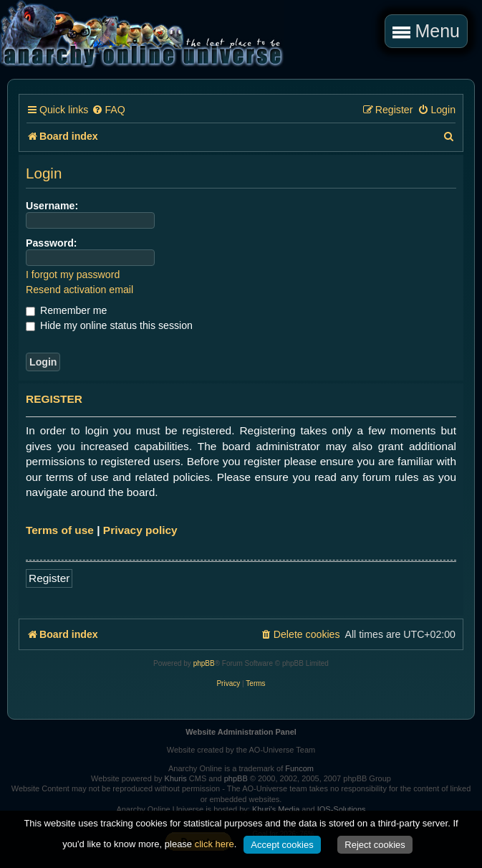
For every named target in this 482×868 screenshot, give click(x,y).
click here (215, 844)
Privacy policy (140, 530)
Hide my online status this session (109, 325)
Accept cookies (282, 845)
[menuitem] (108, 110)
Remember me (66, 310)
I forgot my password (73, 275)
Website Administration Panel (241, 732)
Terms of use (60, 530)
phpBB (204, 663)
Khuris (176, 778)
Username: (52, 206)
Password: (52, 243)
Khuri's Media (276, 809)
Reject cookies (375, 845)
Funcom (299, 768)
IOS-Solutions (342, 809)
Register (49, 578)
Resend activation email (79, 290)
